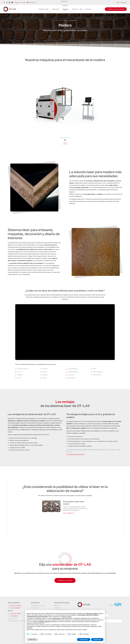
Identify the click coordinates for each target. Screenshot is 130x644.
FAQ (118, 3)
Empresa (75, 9)
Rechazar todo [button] (84, 639)
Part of (112, 605)
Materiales (56, 9)
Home (56, 20)
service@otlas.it (16, 608)
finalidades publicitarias (45, 622)
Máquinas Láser (44, 9)
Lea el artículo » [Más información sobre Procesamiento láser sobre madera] (69, 513)
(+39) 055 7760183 (15, 614)
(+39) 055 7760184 (15, 606)
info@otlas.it (15, 616)
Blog (81, 9)
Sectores (66, 9)
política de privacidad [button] (91, 613)
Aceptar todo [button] (97, 639)
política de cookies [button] (67, 617)
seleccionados (57, 618)
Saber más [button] (32, 639)
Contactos (88, 9)
